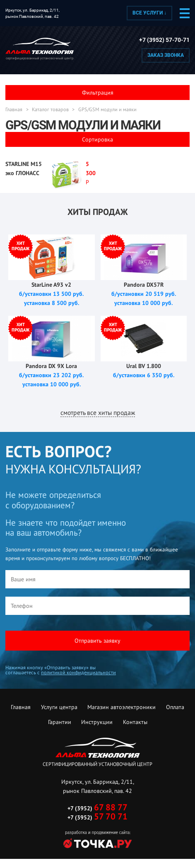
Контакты (135, 722)
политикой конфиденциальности (78, 672)
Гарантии (60, 722)
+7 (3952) (97, 808)
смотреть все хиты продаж (98, 412)
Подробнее (51, 176)
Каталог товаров (50, 110)
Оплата (175, 707)
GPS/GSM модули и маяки (107, 110)
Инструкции (97, 722)
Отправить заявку (97, 641)
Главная (14, 110)
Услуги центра (59, 707)
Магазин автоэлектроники (122, 707)
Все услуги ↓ (149, 13)
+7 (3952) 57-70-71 (164, 40)
